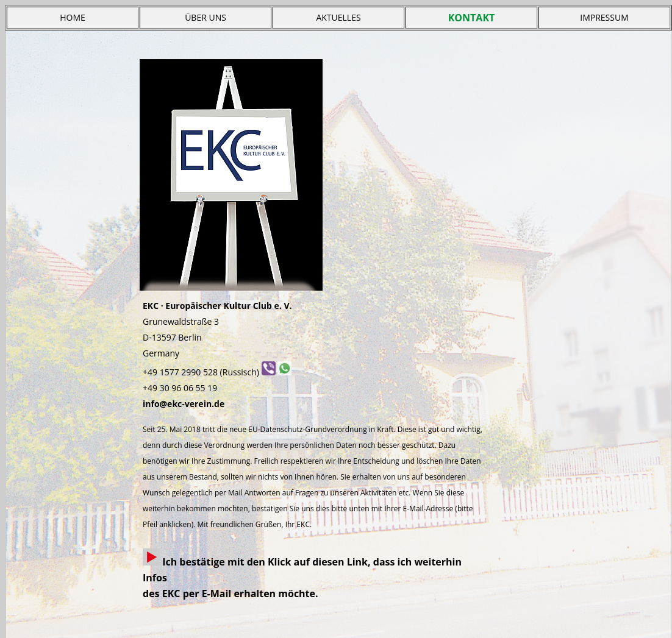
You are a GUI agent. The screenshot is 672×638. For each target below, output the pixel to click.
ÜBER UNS (206, 17)
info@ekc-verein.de (184, 404)
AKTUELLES (338, 17)
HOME (73, 17)
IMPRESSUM (604, 17)
